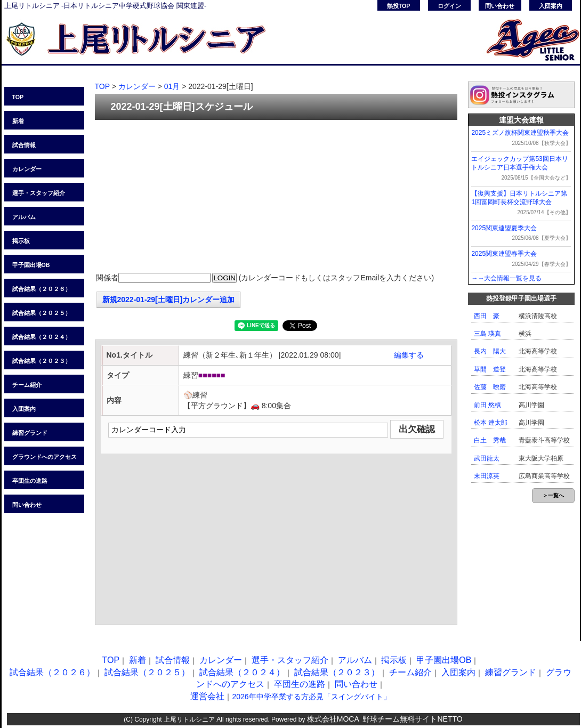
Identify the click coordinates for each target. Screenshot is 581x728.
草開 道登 (490, 369)
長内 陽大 (490, 351)
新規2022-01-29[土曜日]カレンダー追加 (169, 300)
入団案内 (551, 6)
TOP (18, 97)
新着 (18, 121)
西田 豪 (487, 316)
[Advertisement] (276, 197)
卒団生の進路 (30, 481)
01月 (172, 86)
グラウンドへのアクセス (45, 457)
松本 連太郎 (491, 423)
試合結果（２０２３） (42, 361)
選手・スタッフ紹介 (39, 193)
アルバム (24, 217)
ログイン (449, 6)
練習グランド (30, 433)
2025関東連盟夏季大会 (504, 228)
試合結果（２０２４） (42, 337)
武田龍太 (487, 458)
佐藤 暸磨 (490, 387)
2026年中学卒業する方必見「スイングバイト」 (311, 697)
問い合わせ (500, 6)
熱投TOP (399, 6)
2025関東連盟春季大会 (504, 254)
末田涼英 (487, 476)
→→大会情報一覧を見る (506, 278)
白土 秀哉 (490, 440)
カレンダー (27, 169)
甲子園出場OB (31, 265)
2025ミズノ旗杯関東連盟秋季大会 (520, 133)
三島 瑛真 (487, 334)
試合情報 (24, 145)
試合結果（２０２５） (42, 313)
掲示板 (21, 241)
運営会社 (207, 696)
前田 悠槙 (487, 405)
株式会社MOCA (333, 719)
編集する (409, 355)
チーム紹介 (27, 385)
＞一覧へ (553, 495)
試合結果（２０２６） (42, 289)
